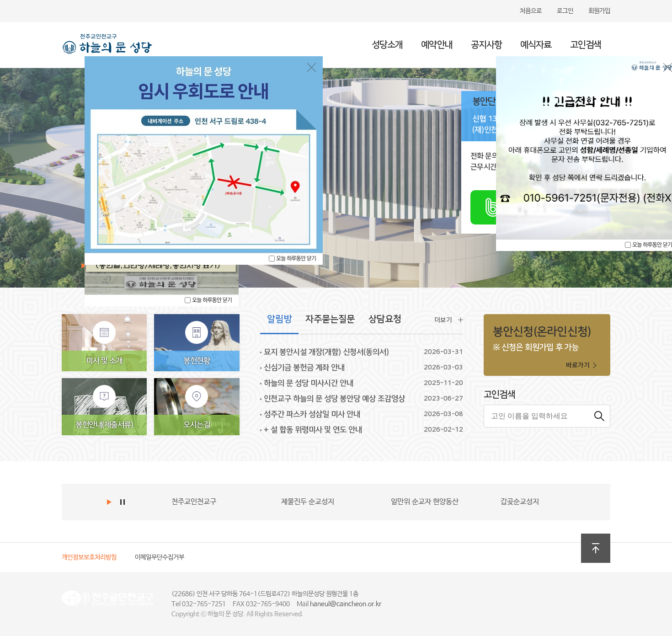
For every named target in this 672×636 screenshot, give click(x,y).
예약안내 (437, 45)
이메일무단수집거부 (160, 557)
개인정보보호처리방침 (89, 557)
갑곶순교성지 (520, 502)
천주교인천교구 (194, 502)
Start (110, 502)
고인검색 (586, 45)
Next (95, 502)
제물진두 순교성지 (308, 502)
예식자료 (536, 45)
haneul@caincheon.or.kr (346, 604)
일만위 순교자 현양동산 (425, 502)
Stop (123, 502)
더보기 (443, 320)
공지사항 (486, 45)
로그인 (565, 11)
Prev (82, 502)
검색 (599, 416)
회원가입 (599, 11)
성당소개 (387, 45)
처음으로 (531, 11)
